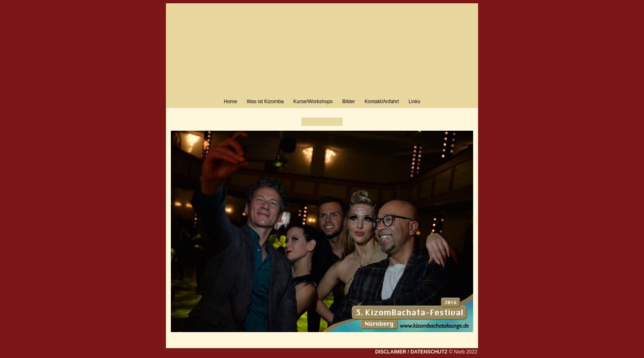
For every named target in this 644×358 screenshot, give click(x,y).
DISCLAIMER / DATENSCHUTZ (411, 352)
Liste (322, 122)
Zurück (308, 122)
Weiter (336, 122)
